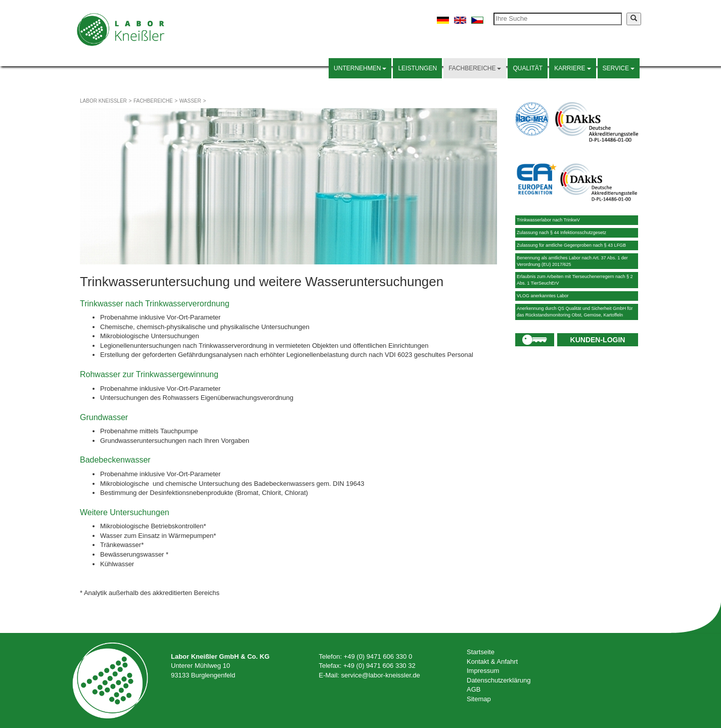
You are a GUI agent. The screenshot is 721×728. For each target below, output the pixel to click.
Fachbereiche (475, 68)
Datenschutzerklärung (499, 680)
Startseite (481, 652)
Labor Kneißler (103, 101)
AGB (474, 689)
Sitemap (479, 699)
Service (619, 68)
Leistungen (417, 68)
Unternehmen (360, 68)
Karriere (572, 68)
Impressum (483, 671)
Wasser (190, 101)
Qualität (528, 68)
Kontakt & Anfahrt (492, 662)
